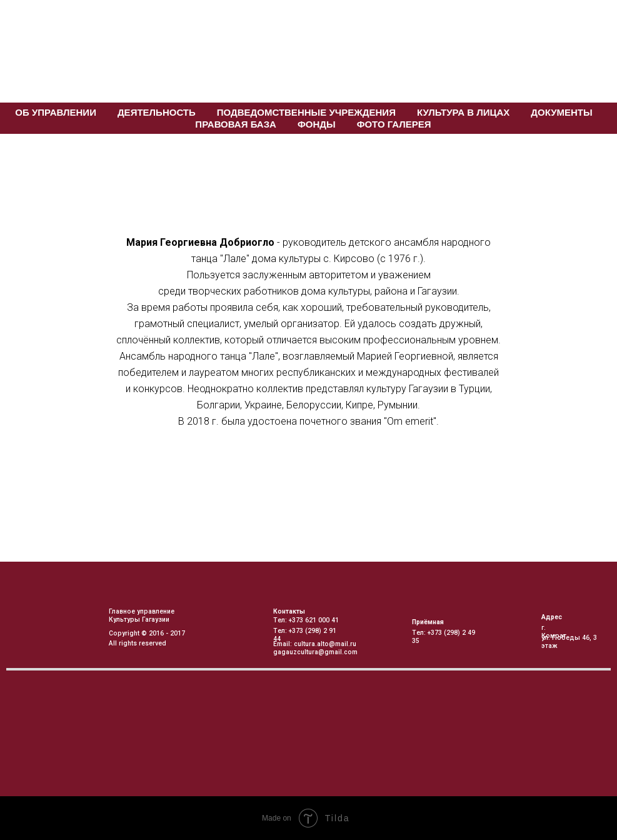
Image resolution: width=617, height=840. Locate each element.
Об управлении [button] (56, 112)
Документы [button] (561, 112)
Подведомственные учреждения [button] (306, 112)
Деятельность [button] (157, 112)
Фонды (317, 124)
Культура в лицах (463, 112)
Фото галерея (394, 124)
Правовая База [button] (236, 124)
